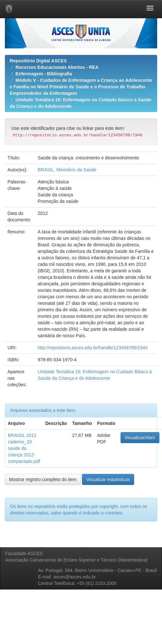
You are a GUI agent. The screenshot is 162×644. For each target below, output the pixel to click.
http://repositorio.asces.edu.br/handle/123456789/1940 (93, 348)
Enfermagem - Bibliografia (44, 74)
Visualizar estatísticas (108, 479)
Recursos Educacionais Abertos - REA (57, 67)
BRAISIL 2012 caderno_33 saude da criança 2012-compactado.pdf (24, 448)
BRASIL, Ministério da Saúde (67, 170)
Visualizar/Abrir (140, 438)
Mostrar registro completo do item (43, 479)
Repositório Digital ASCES (38, 61)
